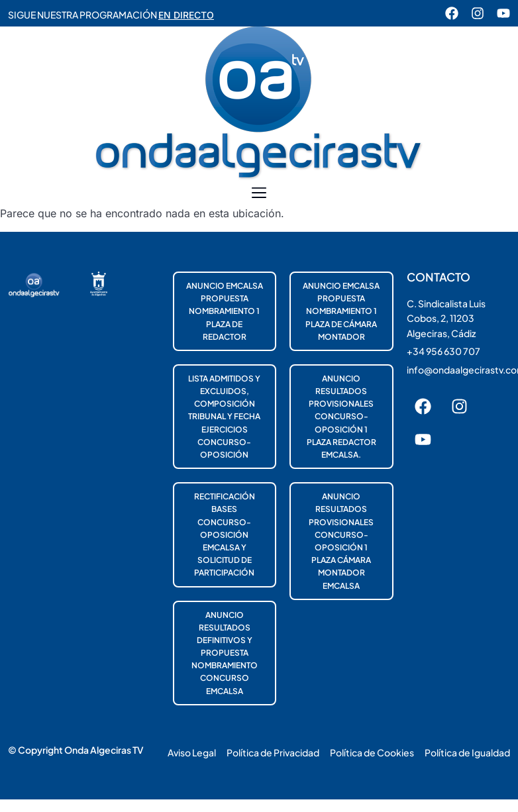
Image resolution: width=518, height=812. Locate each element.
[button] (259, 193)
